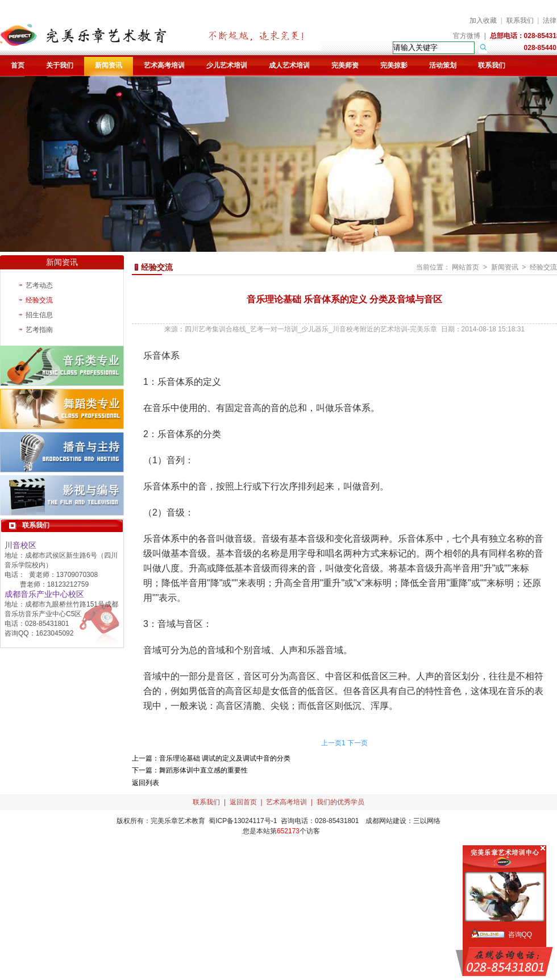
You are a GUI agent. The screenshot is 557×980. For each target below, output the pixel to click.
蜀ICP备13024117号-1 (243, 821)
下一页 (358, 743)
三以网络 (427, 821)
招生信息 (39, 315)
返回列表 (146, 783)
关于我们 (60, 65)
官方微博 (467, 36)
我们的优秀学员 (340, 802)
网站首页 (465, 267)
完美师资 (345, 65)
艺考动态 (39, 285)
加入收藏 (483, 20)
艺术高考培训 (164, 65)
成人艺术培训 (289, 65)
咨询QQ (520, 935)
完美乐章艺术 (171, 821)
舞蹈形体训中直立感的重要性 (203, 770)
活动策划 (443, 65)
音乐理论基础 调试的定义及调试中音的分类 (225, 758)
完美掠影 (394, 65)
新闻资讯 (109, 65)
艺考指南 (39, 330)
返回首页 (243, 802)
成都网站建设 (386, 821)
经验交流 (39, 300)
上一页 (331, 743)
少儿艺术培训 (227, 65)
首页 (18, 65)
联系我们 (520, 20)
